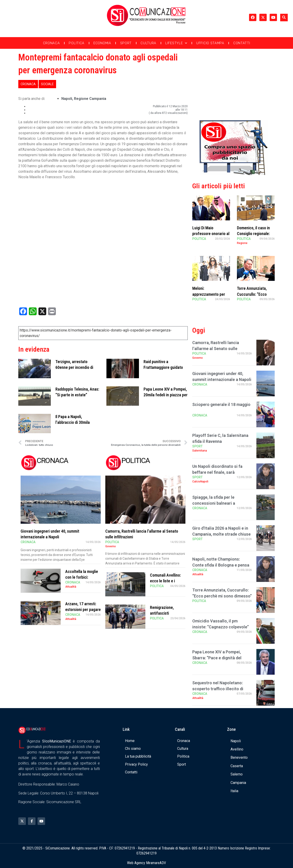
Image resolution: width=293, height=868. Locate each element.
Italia (234, 791)
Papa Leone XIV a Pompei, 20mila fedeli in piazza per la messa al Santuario (165, 395)
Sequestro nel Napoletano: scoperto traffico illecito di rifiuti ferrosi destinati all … (218, 689)
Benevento (239, 757)
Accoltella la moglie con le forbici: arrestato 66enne (82, 577)
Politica (77, 43)
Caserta (237, 766)
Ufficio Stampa (210, 43)
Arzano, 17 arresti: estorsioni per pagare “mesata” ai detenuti (83, 609)
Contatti (242, 43)
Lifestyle (176, 43)
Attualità (71, 587)
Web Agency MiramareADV (146, 863)
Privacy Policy (136, 764)
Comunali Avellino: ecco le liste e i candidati (165, 581)
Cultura (148, 43)
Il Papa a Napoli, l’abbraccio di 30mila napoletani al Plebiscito (75, 422)
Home (130, 741)
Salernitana (200, 451)
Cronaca (52, 43)
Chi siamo (133, 749)
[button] (284, 18)
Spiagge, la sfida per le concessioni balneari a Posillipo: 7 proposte (214, 503)
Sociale (47, 84)
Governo (111, 546)
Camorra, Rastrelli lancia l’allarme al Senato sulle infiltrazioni (216, 348)
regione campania (90, 99)
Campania (238, 783)
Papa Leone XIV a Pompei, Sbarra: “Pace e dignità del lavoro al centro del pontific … (220, 658)
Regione (242, 243)
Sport (126, 43)
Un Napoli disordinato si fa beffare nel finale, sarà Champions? (217, 472)
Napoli (67, 99)
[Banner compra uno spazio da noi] (233, 174)
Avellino (237, 749)
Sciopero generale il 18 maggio (221, 404)
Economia (102, 43)
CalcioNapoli (200, 482)
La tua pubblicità (138, 756)
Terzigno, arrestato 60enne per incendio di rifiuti (74, 367)
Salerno (237, 774)
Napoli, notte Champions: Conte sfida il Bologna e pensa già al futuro (221, 565)
